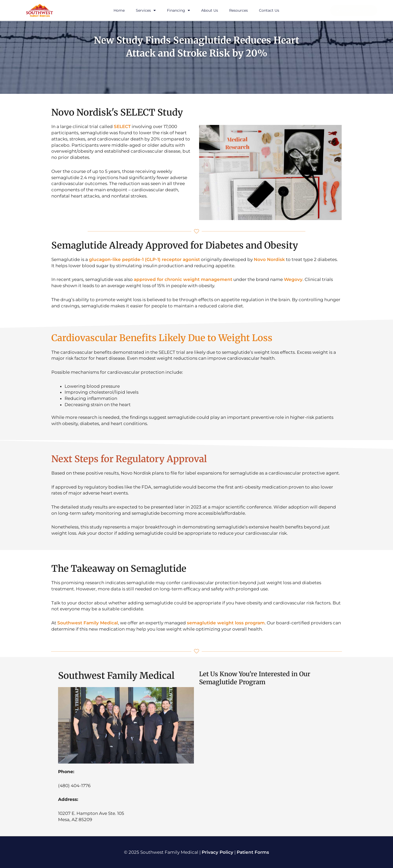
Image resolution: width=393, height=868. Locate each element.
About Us (210, 10)
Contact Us (269, 10)
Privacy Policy (217, 852)
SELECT (122, 126)
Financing (178, 10)
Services (146, 10)
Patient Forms (253, 852)
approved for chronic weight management (183, 279)
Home (119, 10)
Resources (238, 10)
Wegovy (293, 279)
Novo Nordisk (269, 259)
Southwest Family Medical (88, 623)
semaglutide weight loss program (226, 623)
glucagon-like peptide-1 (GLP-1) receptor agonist (144, 259)
